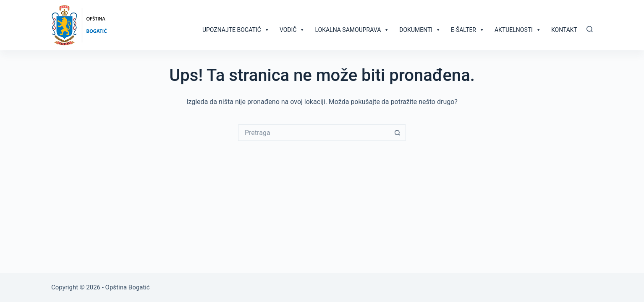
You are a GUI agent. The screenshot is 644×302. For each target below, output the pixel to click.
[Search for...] (314, 133)
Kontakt (564, 30)
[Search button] (398, 133)
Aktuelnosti (518, 30)
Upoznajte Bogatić (236, 30)
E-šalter (468, 30)
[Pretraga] (590, 29)
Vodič (292, 30)
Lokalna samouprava (352, 30)
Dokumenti (420, 30)
